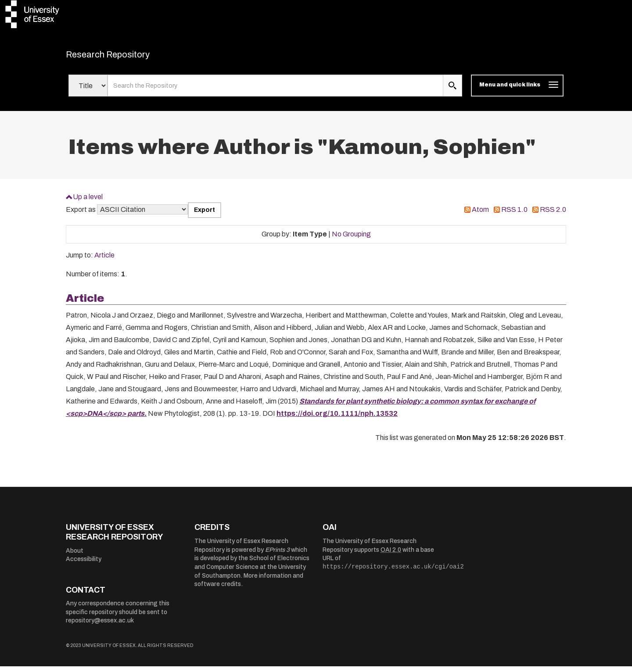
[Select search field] (88, 91)
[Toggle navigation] (517, 91)
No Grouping (351, 239)
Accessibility (84, 565)
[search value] (275, 91)
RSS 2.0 (553, 215)
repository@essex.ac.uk (100, 626)
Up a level (88, 202)
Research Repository (127, 57)
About (75, 556)
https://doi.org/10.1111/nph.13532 (337, 419)
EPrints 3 (277, 555)
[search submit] (452, 91)
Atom (480, 215)
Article (104, 261)
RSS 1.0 (514, 215)
